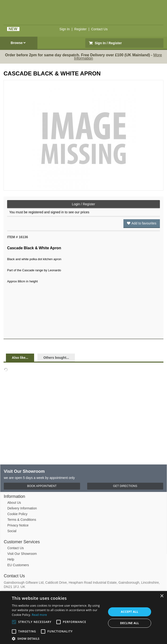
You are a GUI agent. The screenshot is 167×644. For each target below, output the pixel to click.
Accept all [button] (130, 612)
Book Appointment (42, 486)
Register (81, 29)
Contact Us (99, 29)
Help (11, 559)
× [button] (162, 596)
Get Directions (125, 486)
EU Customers (18, 565)
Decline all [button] (130, 623)
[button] (58, 638)
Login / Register (83, 204)
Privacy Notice (18, 525)
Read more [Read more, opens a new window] (39, 615)
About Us (14, 503)
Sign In (65, 29)
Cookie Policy (17, 514)
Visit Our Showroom (22, 554)
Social (12, 531)
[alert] (83, 618)
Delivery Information (22, 508)
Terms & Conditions (22, 520)
